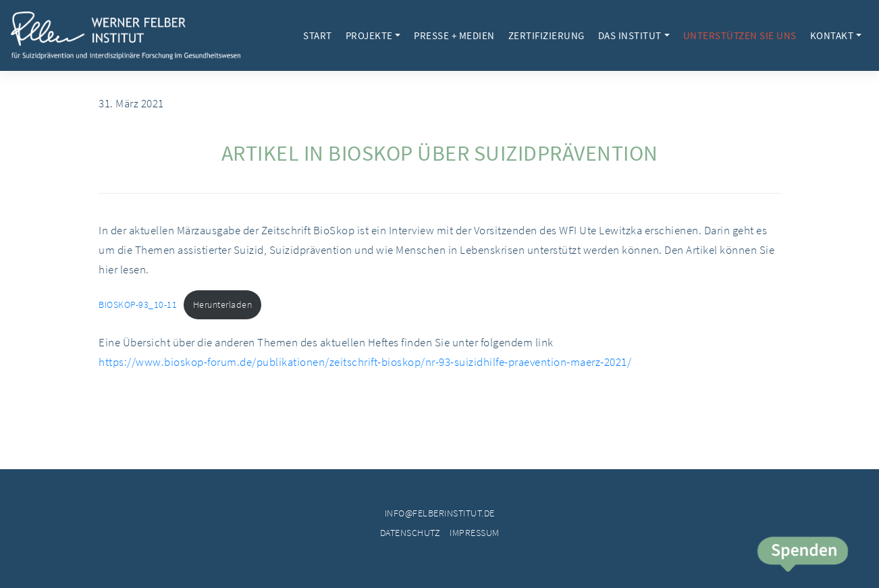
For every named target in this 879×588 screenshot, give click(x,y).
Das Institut (630, 35)
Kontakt (832, 35)
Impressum (475, 533)
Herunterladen (223, 305)
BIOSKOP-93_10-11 (138, 305)
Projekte (369, 35)
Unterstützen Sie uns (740, 35)
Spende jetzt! (801, 556)
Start (318, 35)
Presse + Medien (454, 35)
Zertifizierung (547, 35)
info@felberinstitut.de (440, 513)
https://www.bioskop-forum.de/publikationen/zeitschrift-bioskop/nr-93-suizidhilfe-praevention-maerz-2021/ (365, 362)
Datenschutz (410, 533)
